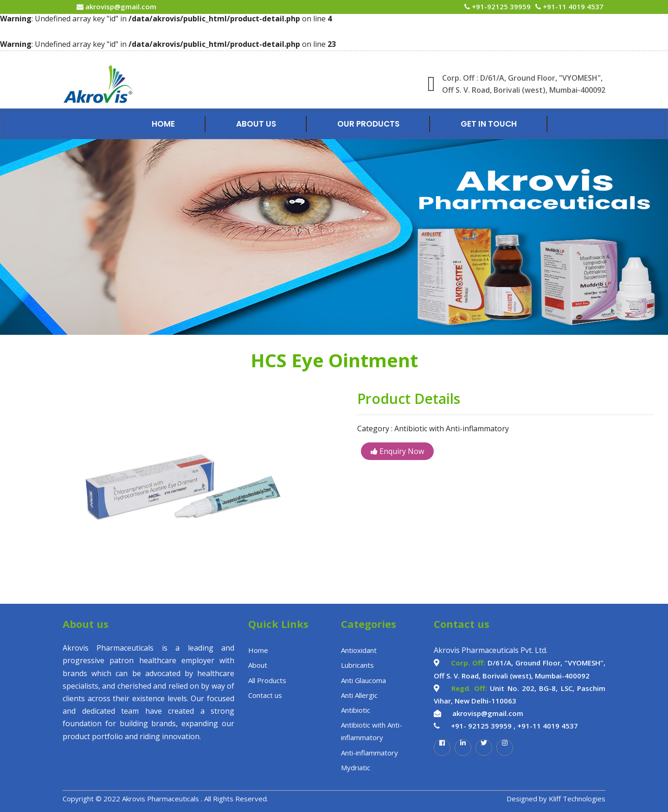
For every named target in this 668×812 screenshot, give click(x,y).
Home (163, 124)
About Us (256, 124)
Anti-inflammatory (369, 753)
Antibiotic (356, 710)
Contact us (265, 695)
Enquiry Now (397, 451)
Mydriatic (356, 767)
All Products (267, 680)
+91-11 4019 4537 (572, 6)
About (258, 665)
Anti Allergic (359, 695)
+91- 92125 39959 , (483, 726)
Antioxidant (359, 650)
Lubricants (357, 665)
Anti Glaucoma (363, 680)
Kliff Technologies (577, 799)
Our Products (368, 124)
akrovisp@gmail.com (120, 6)
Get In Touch (489, 124)
